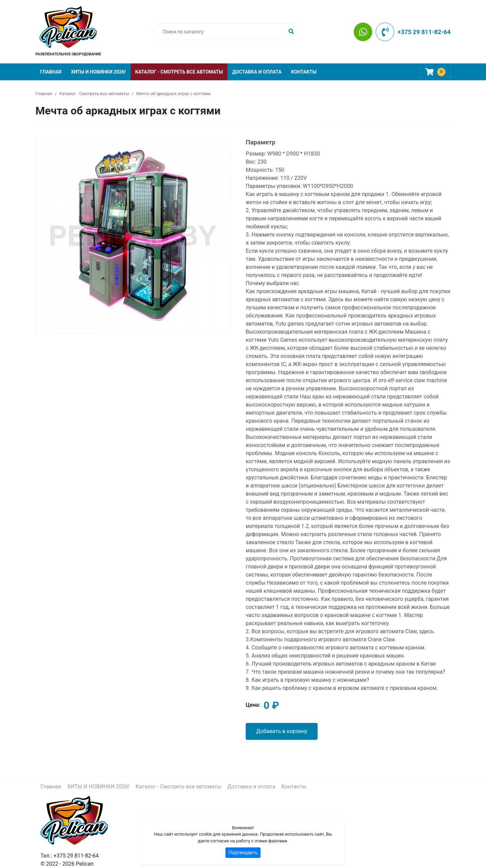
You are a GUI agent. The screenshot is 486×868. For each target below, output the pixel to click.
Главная (51, 72)
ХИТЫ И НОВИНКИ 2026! (98, 72)
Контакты (304, 72)
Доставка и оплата (257, 72)
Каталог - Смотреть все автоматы (179, 72)
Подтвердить (243, 852)
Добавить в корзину (282, 731)
